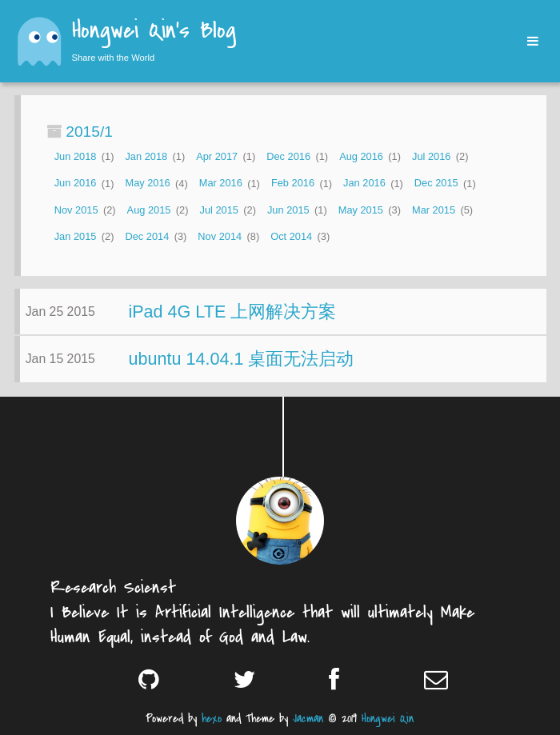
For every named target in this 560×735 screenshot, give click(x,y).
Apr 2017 (217, 156)
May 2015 (361, 210)
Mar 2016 (221, 184)
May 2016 (147, 184)
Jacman (308, 719)
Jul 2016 (431, 156)
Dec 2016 (288, 156)
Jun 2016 (76, 184)
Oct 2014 (291, 236)
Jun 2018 (76, 156)
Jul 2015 (218, 210)
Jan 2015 (76, 236)
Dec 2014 (147, 236)
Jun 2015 (288, 210)
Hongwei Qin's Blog (154, 32)
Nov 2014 (220, 236)
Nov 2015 (76, 210)
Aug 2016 (361, 156)
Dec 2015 (436, 184)
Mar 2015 (434, 210)
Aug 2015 (149, 210)
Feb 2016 (293, 184)
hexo (212, 719)
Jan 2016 (364, 184)
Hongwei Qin (388, 719)
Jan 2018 (146, 156)
